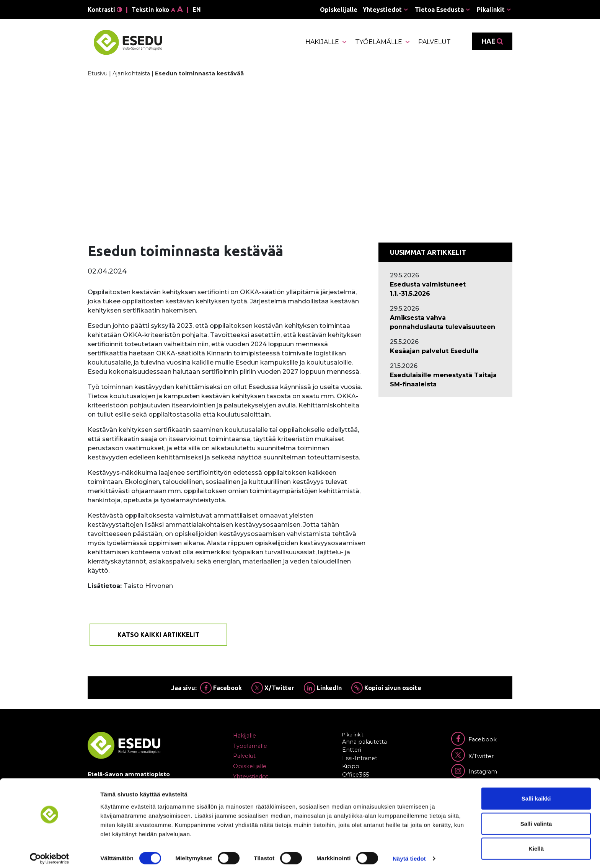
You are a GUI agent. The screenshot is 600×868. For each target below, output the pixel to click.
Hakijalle (326, 42)
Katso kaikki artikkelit (158, 635)
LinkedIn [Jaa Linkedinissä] (323, 688)
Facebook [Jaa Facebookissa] (221, 688)
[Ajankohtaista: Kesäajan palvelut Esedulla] (445, 351)
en (197, 10)
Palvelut (435, 42)
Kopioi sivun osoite (386, 688)
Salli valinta (536, 818)
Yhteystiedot (382, 10)
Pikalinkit (491, 10)
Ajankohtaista (131, 73)
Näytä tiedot (409, 853)
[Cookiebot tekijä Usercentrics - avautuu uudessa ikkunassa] (50, 853)
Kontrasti (105, 10)
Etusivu (98, 73)
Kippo (351, 766)
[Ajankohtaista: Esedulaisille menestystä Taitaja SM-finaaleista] (445, 380)
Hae (492, 41)
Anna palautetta (364, 742)
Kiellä (536, 843)
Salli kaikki (536, 793)
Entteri (352, 750)
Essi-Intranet (360, 758)
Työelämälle (383, 42)
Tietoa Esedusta (439, 10)
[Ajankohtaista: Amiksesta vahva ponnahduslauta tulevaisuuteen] (445, 322)
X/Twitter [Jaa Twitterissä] (273, 688)
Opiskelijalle (339, 10)
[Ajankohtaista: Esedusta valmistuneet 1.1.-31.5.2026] (445, 289)
